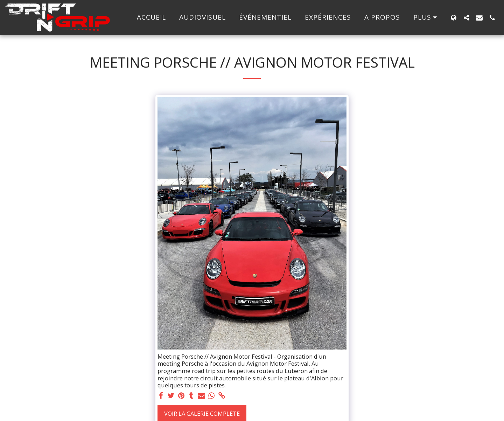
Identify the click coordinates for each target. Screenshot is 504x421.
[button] (466, 18)
